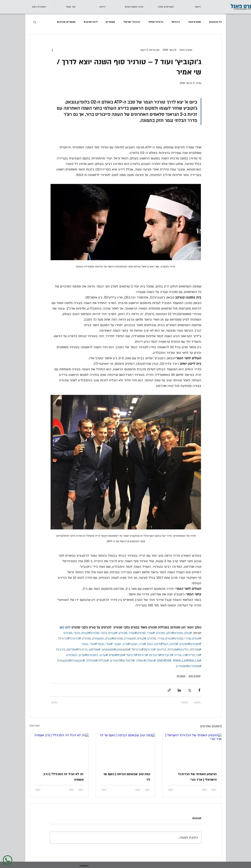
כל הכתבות (215, 22)
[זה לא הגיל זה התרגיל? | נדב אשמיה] (59, 750)
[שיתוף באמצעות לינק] (169, 690)
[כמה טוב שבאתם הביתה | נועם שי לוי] (125, 750)
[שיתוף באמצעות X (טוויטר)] (189, 690)
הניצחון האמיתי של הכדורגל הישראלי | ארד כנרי (197, 777)
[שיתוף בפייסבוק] (199, 690)
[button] (71, 7)
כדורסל (176, 22)
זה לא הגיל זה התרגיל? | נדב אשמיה (63, 777)
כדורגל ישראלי (132, 22)
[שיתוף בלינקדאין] (179, 690)
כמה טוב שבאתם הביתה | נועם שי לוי (127, 777)
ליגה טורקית (91, 22)
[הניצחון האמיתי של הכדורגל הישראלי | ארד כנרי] (192, 750)
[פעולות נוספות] (52, 50)
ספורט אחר (194, 22)
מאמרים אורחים (66, 22)
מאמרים (110, 22)
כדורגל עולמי (156, 22)
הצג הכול (34, 726)
